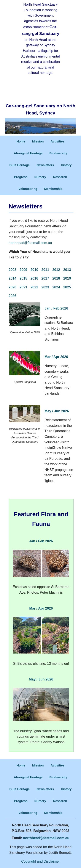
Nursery (40, 177)
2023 (45, 287)
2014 (13, 278)
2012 (56, 270)
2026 (13, 296)
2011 (45, 270)
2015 (24, 278)
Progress (21, 177)
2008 (13, 270)
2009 (24, 270)
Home (21, 141)
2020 (13, 287)
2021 (24, 287)
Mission (38, 141)
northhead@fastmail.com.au (30, 243)
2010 (34, 270)
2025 (67, 287)
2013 (67, 270)
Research (60, 177)
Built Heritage (20, 165)
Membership (53, 189)
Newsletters (45, 165)
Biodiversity (58, 153)
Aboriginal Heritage (28, 153)
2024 (56, 287)
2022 (34, 287)
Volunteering (28, 189)
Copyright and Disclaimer (40, 861)
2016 (34, 278)
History (66, 165)
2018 (56, 278)
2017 (45, 278)
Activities (57, 141)
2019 (67, 278)
